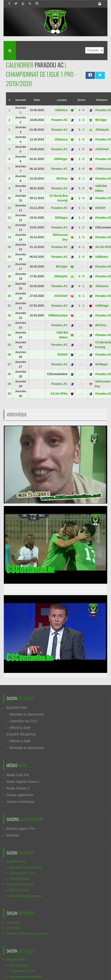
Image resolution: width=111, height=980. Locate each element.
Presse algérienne (20, 795)
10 (9, 198)
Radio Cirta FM (18, 775)
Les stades (14, 928)
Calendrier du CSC (23, 721)
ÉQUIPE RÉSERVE (21, 734)
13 (9, 227)
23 (9, 325)
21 (9, 306)
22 (9, 315)
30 (9, 394)
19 (9, 286)
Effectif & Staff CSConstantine (27, 934)
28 (9, 374)
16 (9, 257)
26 (9, 355)
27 (9, 364)
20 (9, 296)
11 (9, 208)
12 (9, 218)
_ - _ (82, 267)
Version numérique (20, 802)
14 (9, 237)
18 (9, 276)
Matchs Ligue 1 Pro (21, 829)
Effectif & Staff (20, 728)
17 (9, 267)
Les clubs (13, 922)
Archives (13, 835)
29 (9, 384)
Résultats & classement (27, 714)
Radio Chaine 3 (18, 788)
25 (9, 345)
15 (9, 247)
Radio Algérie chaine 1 (23, 782)
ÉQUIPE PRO (17, 708)
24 (9, 335)
